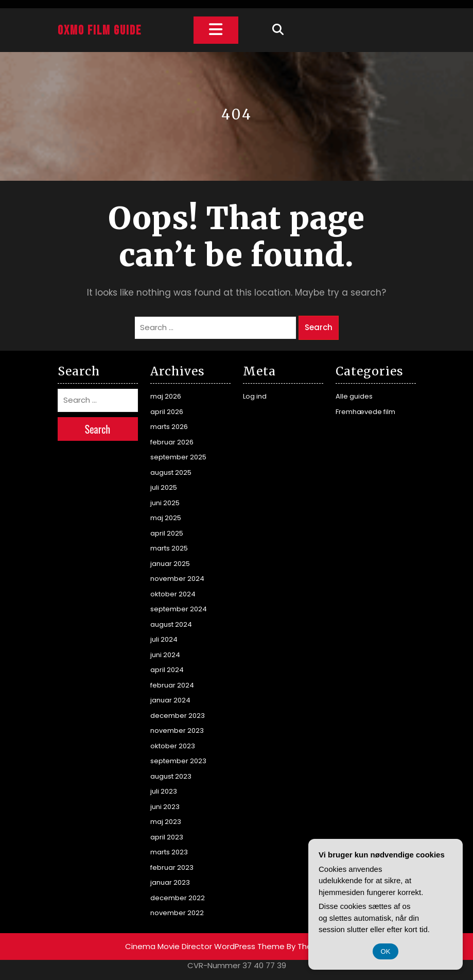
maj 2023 (166, 822)
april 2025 (167, 533)
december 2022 (178, 898)
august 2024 (171, 624)
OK (386, 951)
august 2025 (171, 472)
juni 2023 (165, 807)
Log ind (255, 396)
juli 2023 (164, 791)
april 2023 (167, 837)
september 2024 (179, 609)
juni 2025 (165, 503)
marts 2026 (169, 427)
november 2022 (177, 913)
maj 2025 (166, 518)
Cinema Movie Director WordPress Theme (205, 946)
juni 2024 (165, 655)
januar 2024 (170, 700)
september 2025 (178, 457)
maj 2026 (166, 396)
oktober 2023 (173, 746)
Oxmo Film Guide (100, 31)
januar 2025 (170, 564)
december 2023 (178, 716)
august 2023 (171, 776)
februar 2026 (172, 442)
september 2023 (178, 761)
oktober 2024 (173, 594)
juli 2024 (164, 639)
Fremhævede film (365, 412)
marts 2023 (169, 852)
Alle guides (354, 396)
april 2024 (167, 670)
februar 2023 (172, 867)
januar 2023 (170, 882)
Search (319, 327)
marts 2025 (169, 548)
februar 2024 (172, 685)
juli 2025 (164, 487)
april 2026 (167, 412)
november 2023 (177, 730)
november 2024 (177, 579)
